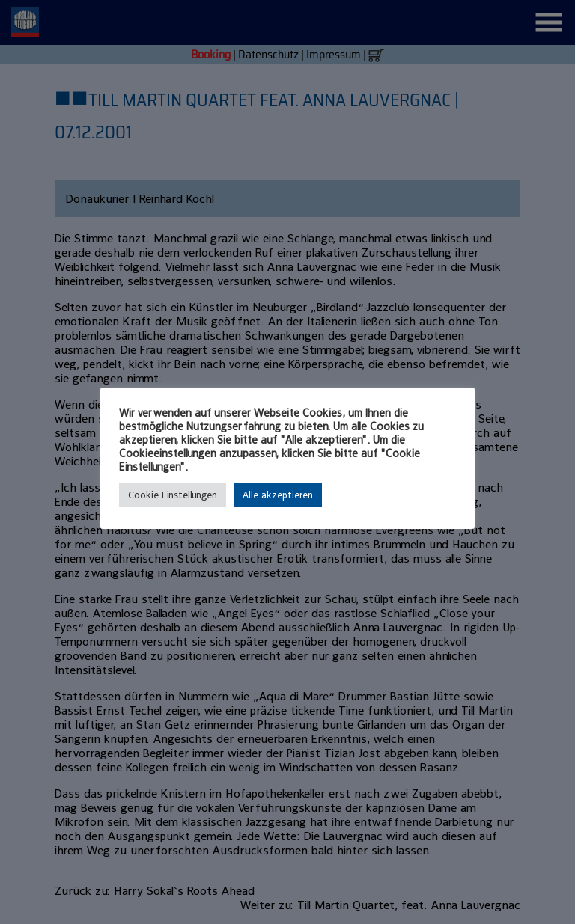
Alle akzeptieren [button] (278, 495)
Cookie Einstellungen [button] (173, 495)
